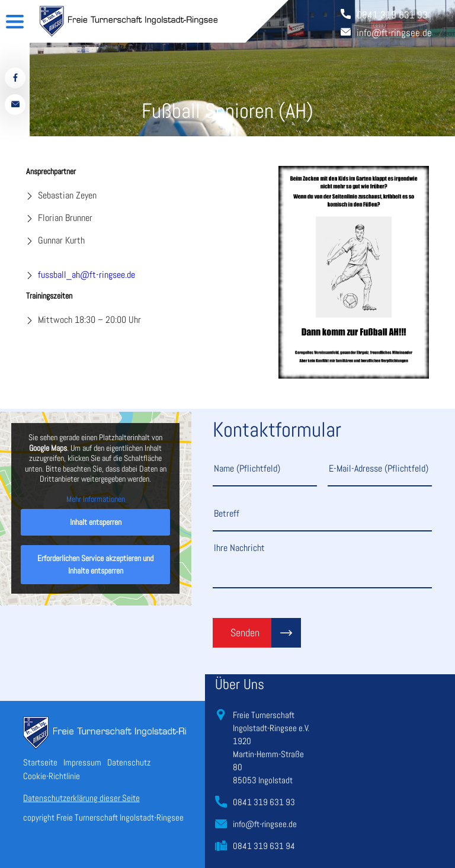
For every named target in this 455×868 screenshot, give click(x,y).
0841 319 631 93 (264, 802)
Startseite (40, 762)
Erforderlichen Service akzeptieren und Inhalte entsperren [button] (95, 565)
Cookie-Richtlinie (52, 776)
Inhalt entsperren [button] (96, 523)
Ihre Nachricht (322, 565)
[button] (26, 842)
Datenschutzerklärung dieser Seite (81, 798)
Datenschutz (129, 762)
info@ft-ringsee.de (265, 824)
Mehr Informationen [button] (96, 499)
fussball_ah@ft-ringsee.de (86, 275)
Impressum (82, 762)
